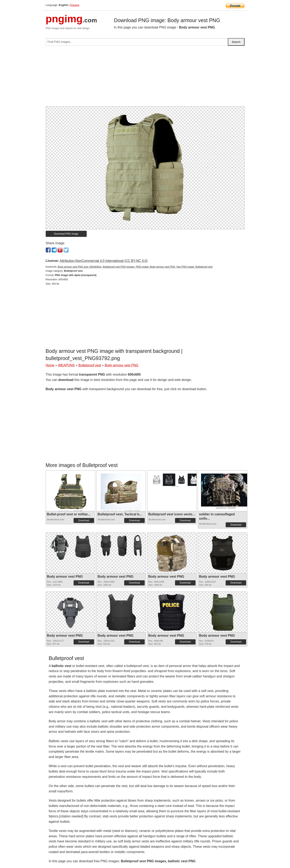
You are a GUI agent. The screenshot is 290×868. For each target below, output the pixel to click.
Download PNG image (66, 234)
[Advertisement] (145, 78)
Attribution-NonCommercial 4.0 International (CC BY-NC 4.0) (104, 261)
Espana (75, 5)
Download (84, 520)
